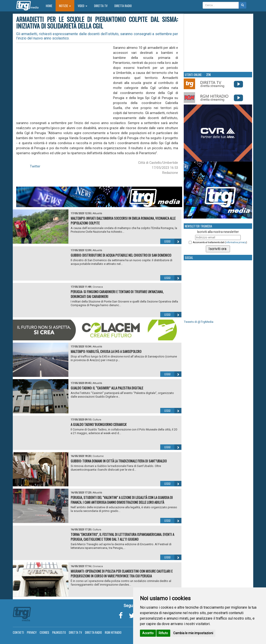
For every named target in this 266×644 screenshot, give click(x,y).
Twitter (35, 166)
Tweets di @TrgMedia (199, 322)
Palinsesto (59, 632)
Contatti (18, 632)
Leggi (173, 241)
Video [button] (83, 6)
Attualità (97, 213)
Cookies (44, 632)
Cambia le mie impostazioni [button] (193, 633)
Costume (98, 456)
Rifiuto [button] (163, 633)
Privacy (32, 632)
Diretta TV (101, 6)
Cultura (97, 420)
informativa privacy (236, 242)
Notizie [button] (65, 6)
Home (51, 6)
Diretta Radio (123, 6)
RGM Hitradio (113, 632)
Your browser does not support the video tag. (218, 42)
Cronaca (98, 287)
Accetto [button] (148, 633)
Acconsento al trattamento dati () (220, 242)
